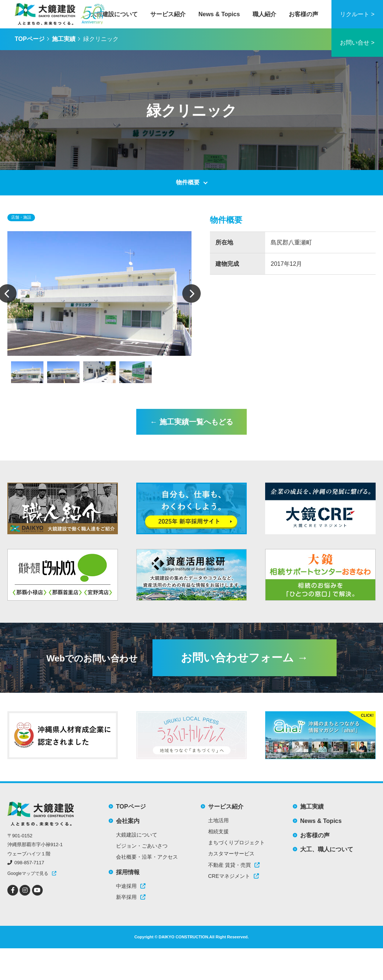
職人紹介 (264, 14)
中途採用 (131, 886)
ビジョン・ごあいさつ (142, 846)
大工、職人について (327, 849)
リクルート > (357, 14)
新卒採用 (131, 897)
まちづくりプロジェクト (236, 842)
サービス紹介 (168, 14)
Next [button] (191, 293)
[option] (99, 293)
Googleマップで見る (28, 873)
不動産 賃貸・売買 (234, 865)
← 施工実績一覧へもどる (191, 422)
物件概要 (188, 182)
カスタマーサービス (231, 854)
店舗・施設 (21, 217)
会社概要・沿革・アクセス (147, 857)
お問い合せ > (357, 43)
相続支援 (218, 831)
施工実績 (64, 39)
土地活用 (218, 820)
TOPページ (30, 39)
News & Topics (219, 14)
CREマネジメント (233, 876)
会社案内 (128, 821)
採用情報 (128, 872)
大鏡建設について (114, 14)
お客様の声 (303, 14)
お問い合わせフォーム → (244, 658)
